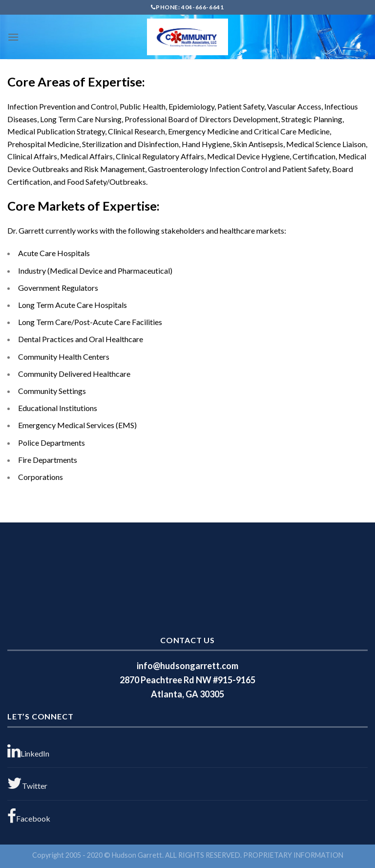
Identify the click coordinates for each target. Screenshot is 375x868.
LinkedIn (28, 751)
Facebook (29, 816)
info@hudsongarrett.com (187, 666)
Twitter (27, 783)
